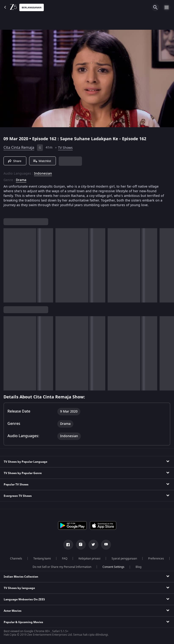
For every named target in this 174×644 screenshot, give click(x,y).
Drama (21, 180)
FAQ (65, 559)
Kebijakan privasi (89, 559)
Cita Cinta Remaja (19, 148)
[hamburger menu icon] (167, 7)
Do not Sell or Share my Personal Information (62, 567)
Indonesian (43, 174)
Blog (138, 567)
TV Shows (65, 148)
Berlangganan (32, 8)
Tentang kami (42, 559)
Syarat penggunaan (124, 559)
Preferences (156, 559)
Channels (16, 559)
